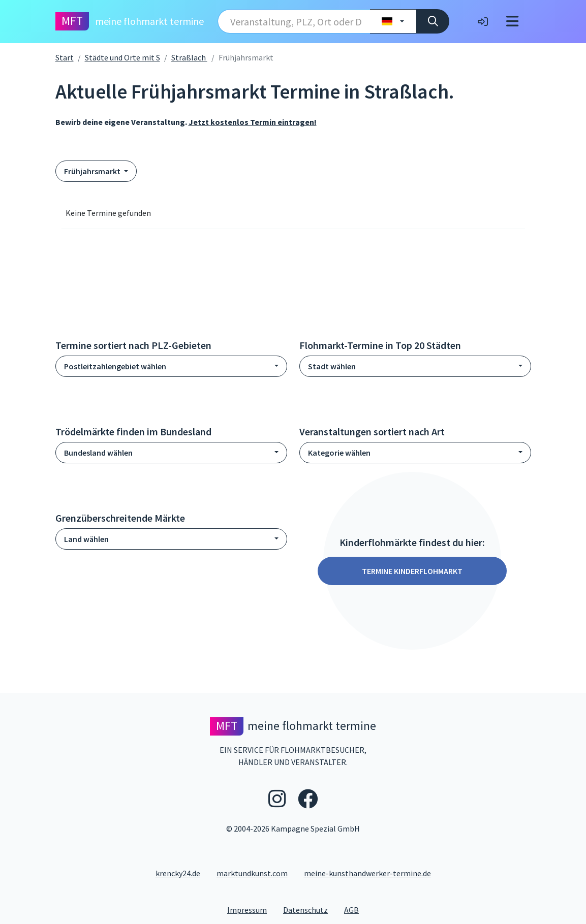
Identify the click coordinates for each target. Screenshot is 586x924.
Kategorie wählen (339, 453)
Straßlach (189, 57)
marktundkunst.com (252, 873)
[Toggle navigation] (512, 22)
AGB (356, 909)
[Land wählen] (393, 21)
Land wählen (86, 539)
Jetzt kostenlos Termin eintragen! (253, 122)
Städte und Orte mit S (122, 57)
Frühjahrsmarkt (93, 171)
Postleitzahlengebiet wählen (115, 366)
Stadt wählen (332, 366)
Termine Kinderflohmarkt (412, 571)
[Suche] (433, 21)
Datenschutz (310, 909)
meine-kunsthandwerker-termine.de (367, 873)
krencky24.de (178, 873)
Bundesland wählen (98, 453)
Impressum (251, 909)
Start (65, 57)
